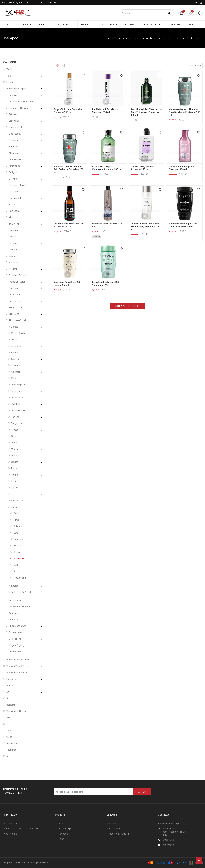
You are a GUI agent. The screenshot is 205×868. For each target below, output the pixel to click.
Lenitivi (12, 237)
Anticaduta (14, 613)
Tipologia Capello (166, 38)
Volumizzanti (15, 600)
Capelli (61, 824)
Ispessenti (14, 230)
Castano (16, 366)
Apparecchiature (17, 626)
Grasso (15, 430)
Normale (16, 456)
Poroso (15, 469)
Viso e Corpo (65, 829)
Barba (10, 686)
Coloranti (14, 95)
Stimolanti (14, 314)
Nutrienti (13, 269)
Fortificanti (14, 211)
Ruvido (15, 488)
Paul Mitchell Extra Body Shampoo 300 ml (105, 111)
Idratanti (13, 218)
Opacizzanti (15, 134)
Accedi (113, 824)
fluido (9, 737)
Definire (13, 179)
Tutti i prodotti (14, 70)
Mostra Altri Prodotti (127, 306)
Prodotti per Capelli (142, 38)
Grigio (14, 436)
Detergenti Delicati (18, 108)
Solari (9, 698)
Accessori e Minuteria (20, 607)
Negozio (122, 38)
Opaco (15, 462)
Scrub (16, 520)
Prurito (15, 475)
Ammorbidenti (16, 160)
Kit (8, 692)
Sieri (16, 565)
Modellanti (14, 263)
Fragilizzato (17, 423)
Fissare (12, 205)
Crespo (15, 378)
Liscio (14, 340)
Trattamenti (20, 578)
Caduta (15, 359)
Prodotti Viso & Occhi (17, 666)
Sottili (183, 38)
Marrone (15, 449)
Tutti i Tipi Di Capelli (21, 592)
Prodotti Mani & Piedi (17, 673)
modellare (12, 744)
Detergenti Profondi (19, 185)
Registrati (114, 829)
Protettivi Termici (17, 275)
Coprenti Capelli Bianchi (21, 102)
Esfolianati (14, 115)
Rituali (17, 552)
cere (9, 724)
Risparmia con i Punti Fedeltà (22, 829)
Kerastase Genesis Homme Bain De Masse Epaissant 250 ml (185, 113)
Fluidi (16, 514)
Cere (16, 533)
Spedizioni (12, 824)
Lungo (14, 443)
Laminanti (14, 121)
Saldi (9, 76)
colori (9, 731)
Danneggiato (18, 385)
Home (110, 38)
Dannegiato (17, 391)
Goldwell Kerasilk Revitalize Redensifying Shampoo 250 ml (145, 227)
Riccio (14, 481)
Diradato (16, 404)
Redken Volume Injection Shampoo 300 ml (182, 168)
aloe (9, 718)
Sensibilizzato (18, 501)
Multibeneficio (16, 127)
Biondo (15, 353)
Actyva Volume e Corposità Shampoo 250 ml (68, 111)
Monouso (11, 679)
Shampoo (195, 38)
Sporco (15, 586)
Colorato (16, 372)
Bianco (15, 327)
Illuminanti (14, 224)
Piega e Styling (16, 645)
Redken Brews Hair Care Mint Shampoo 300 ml (69, 225)
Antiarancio (15, 166)
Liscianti (13, 243)
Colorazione (15, 639)
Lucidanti (13, 250)
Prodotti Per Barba (16, 711)
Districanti (14, 192)
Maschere (18, 539)
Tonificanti (14, 147)
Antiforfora (14, 620)
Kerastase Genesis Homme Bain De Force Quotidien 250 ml (68, 170)
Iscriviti (142, 792)
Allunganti (14, 153)
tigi (8, 756)
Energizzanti (15, 198)
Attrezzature (15, 633)
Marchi (10, 82)
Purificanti (14, 288)
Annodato (16, 346)
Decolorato (17, 398)
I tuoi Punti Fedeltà (119, 834)
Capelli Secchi (18, 333)
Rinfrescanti (15, 301)
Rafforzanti (15, 295)
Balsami (18, 526)
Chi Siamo (12, 834)
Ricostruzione (16, 652)
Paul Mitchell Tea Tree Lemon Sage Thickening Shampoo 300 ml (146, 113)
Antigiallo (14, 173)
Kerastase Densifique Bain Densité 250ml (67, 284)
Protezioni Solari (17, 282)
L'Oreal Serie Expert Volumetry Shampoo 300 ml (107, 168)
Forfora (15, 417)
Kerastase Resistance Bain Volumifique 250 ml (106, 284)
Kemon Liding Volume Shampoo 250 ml (142, 168)
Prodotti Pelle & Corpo (18, 660)
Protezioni (14, 140)
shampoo (11, 750)
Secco (14, 494)
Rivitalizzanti (15, 308)
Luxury (12, 256)
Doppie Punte (18, 411)
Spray (17, 571)
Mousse (17, 546)
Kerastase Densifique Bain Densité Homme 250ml (183, 225)
